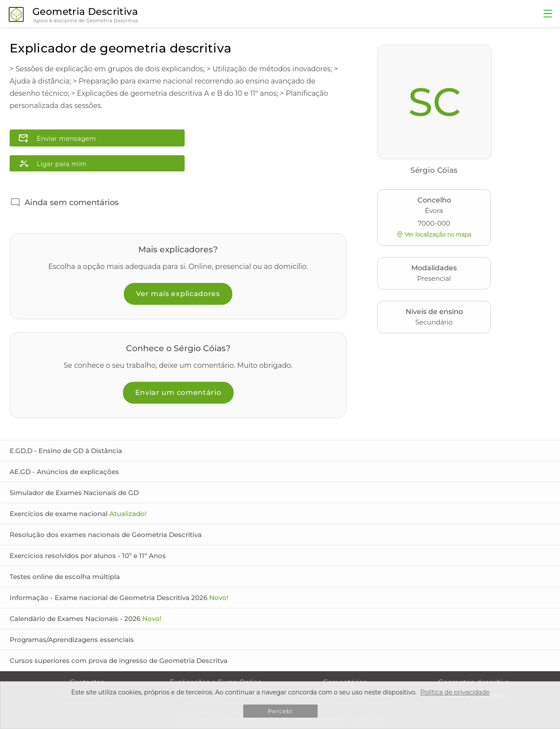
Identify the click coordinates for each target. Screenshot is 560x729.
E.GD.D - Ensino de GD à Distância (66, 451)
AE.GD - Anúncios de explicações (64, 472)
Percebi (280, 711)
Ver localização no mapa (434, 234)
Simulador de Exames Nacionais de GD (74, 493)
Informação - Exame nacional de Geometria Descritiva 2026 (119, 598)
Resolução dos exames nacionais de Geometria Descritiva (106, 535)
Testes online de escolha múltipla (65, 577)
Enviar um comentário (178, 392)
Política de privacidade (455, 692)
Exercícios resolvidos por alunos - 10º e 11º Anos (88, 556)
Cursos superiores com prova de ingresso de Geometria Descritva (119, 661)
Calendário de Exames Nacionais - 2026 (86, 619)
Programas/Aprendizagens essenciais (72, 640)
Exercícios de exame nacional (78, 514)
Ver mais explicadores (178, 294)
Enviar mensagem (66, 139)
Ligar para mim (62, 164)
